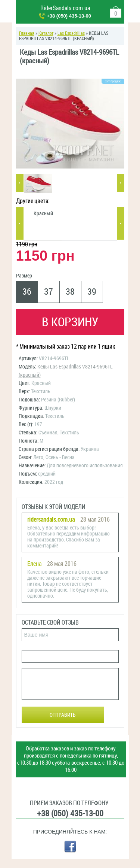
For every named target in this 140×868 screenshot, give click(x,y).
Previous (20, 183)
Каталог (46, 33)
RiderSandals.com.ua (65, 8)
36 (27, 292)
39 (92, 292)
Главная (27, 33)
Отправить (63, 715)
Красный (43, 214)
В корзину (70, 322)
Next (121, 183)
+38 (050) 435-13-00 (69, 16)
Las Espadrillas (71, 33)
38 (70, 292)
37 (49, 292)
